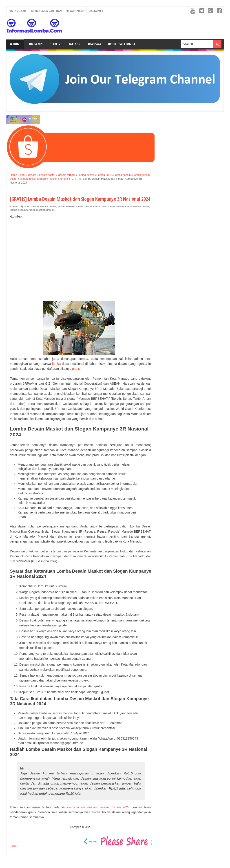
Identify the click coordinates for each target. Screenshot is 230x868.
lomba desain (84, 206)
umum (50, 210)
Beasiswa (94, 44)
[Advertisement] (81, 255)
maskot (41, 210)
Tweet (14, 846)
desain (35, 206)
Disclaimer (96, 11)
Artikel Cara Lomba (121, 44)
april (27, 206)
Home (15, 44)
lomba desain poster (137, 206)
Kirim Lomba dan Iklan (46, 11)
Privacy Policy (75, 11)
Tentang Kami (18, 11)
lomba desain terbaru (22, 210)
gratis (76, 369)
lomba (56, 364)
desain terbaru (66, 206)
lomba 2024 (100, 206)
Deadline (56, 44)
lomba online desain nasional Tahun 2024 (98, 807)
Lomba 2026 (35, 44)
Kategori (75, 44)
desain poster (48, 206)
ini (75, 718)
